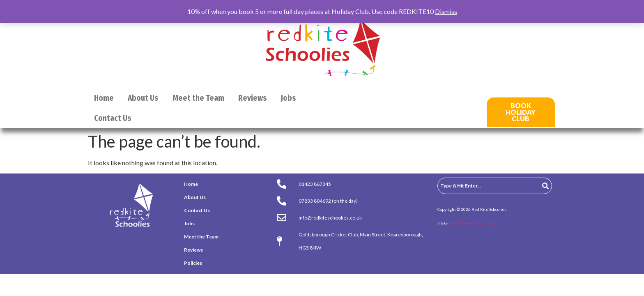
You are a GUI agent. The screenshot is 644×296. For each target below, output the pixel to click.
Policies (193, 263)
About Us (143, 98)
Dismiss (446, 11)
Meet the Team (198, 98)
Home (104, 98)
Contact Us (113, 118)
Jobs (289, 98)
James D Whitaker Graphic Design (473, 223)
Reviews (253, 98)
